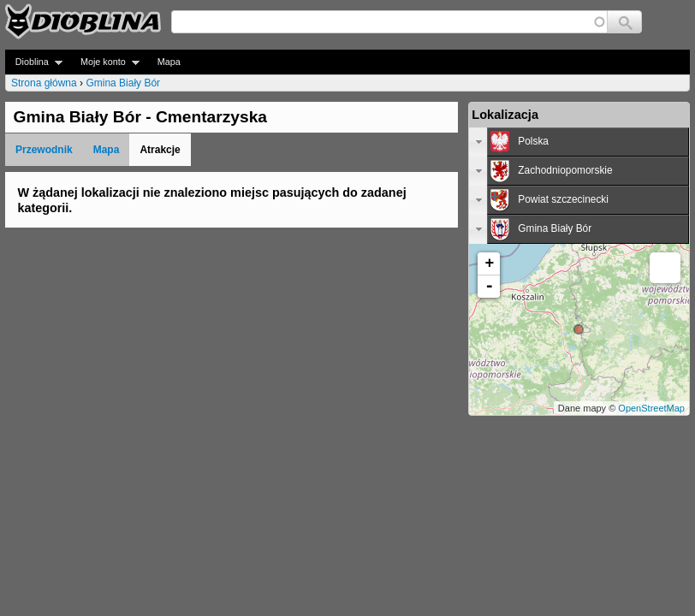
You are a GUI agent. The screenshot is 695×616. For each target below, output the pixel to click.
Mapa (169, 62)
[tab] (579, 142)
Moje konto (105, 62)
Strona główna (44, 83)
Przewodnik (44, 150)
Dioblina (34, 62)
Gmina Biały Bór (123, 83)
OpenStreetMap (651, 408)
